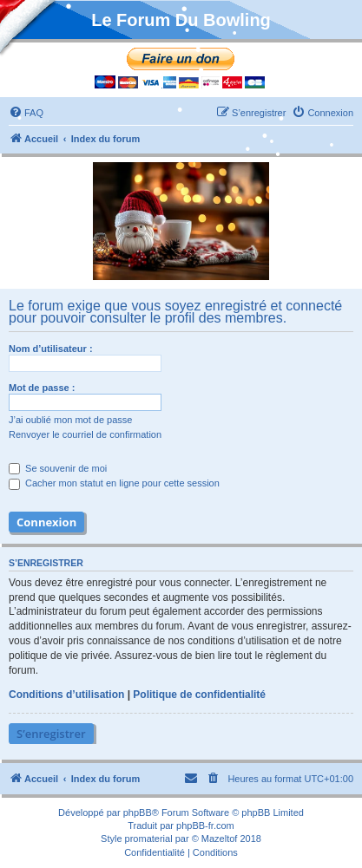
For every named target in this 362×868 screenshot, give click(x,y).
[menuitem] (26, 113)
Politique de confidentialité (199, 695)
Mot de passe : (42, 388)
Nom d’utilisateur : (51, 349)
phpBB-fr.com (205, 826)
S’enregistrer (51, 734)
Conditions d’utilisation (66, 695)
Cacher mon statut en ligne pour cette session (114, 483)
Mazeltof (220, 839)
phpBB (138, 813)
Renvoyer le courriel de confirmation (85, 434)
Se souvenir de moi (58, 468)
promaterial (149, 839)
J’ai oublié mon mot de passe (70, 420)
